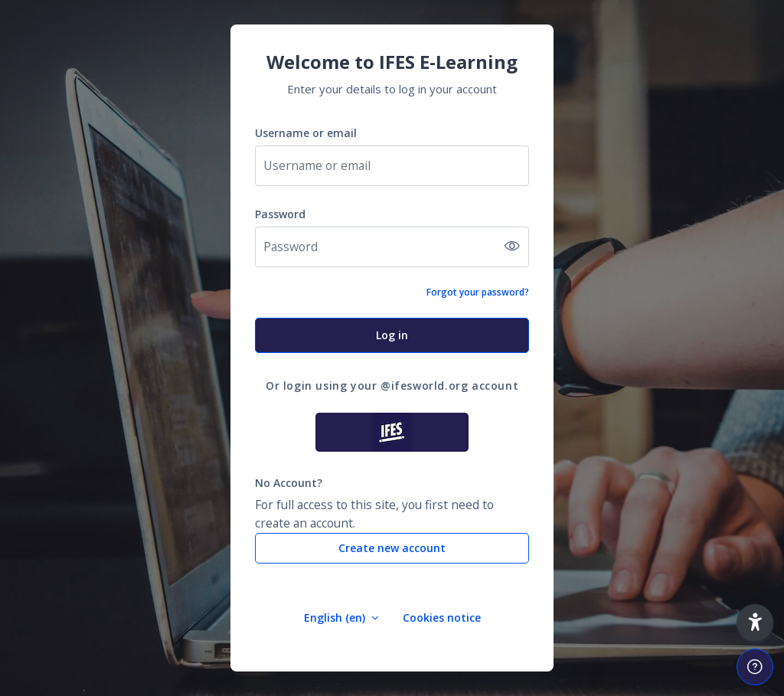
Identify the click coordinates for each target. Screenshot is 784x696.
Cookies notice (442, 618)
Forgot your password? (478, 292)
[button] (755, 622)
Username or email (306, 133)
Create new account (392, 548)
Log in (392, 335)
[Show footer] (755, 667)
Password (280, 214)
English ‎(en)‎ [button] (336, 618)
